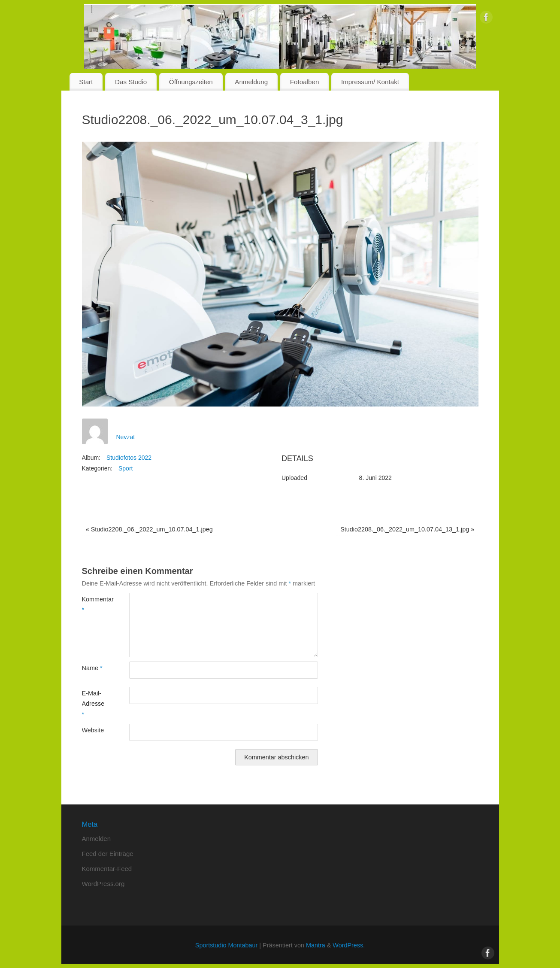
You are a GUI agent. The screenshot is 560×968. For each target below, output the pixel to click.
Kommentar (94, 604)
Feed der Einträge (108, 854)
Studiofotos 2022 (129, 458)
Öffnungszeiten (191, 82)
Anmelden (97, 839)
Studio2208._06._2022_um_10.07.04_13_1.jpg (407, 529)
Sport (126, 468)
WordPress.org (103, 884)
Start (86, 82)
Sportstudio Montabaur (227, 945)
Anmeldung (251, 82)
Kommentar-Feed (107, 869)
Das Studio (131, 82)
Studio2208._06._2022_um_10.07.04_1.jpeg (149, 529)
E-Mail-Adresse (93, 704)
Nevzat (126, 437)
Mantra (316, 945)
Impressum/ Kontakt (370, 82)
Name (92, 668)
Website (93, 730)
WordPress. (349, 945)
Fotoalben (305, 82)
